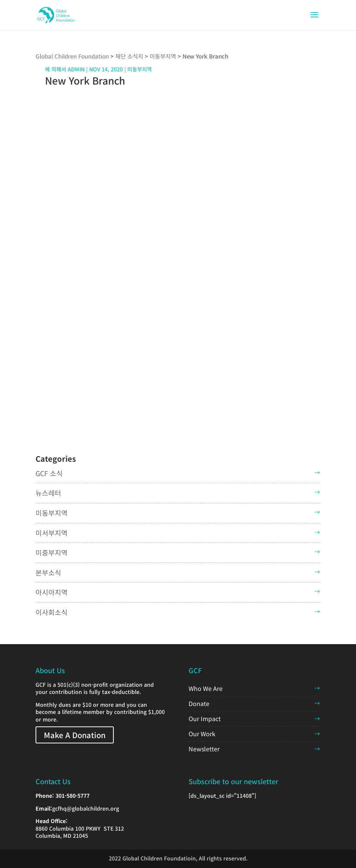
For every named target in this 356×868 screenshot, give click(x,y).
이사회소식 (52, 612)
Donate (199, 703)
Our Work (202, 734)
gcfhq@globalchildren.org (86, 808)
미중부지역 (52, 552)
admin (76, 69)
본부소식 (48, 572)
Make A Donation (75, 735)
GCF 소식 (49, 473)
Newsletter (204, 749)
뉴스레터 (48, 493)
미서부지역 (52, 533)
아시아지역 (52, 592)
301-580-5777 (73, 796)
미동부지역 (52, 513)
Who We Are (206, 688)
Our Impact (205, 718)
